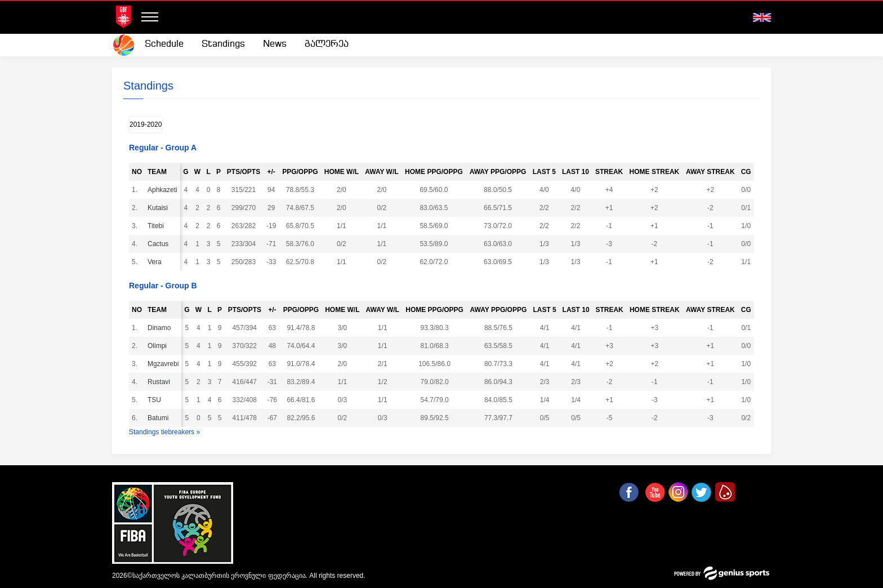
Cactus (163, 244)
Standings (223, 44)
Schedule (164, 44)
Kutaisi (163, 208)
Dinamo (164, 328)
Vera (163, 262)
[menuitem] (164, 44)
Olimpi (163, 346)
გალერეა (327, 44)
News (275, 44)
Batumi (164, 418)
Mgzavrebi (164, 364)
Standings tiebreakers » (164, 432)
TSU (163, 400)
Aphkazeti (163, 190)
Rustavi (163, 382)
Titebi (163, 226)
